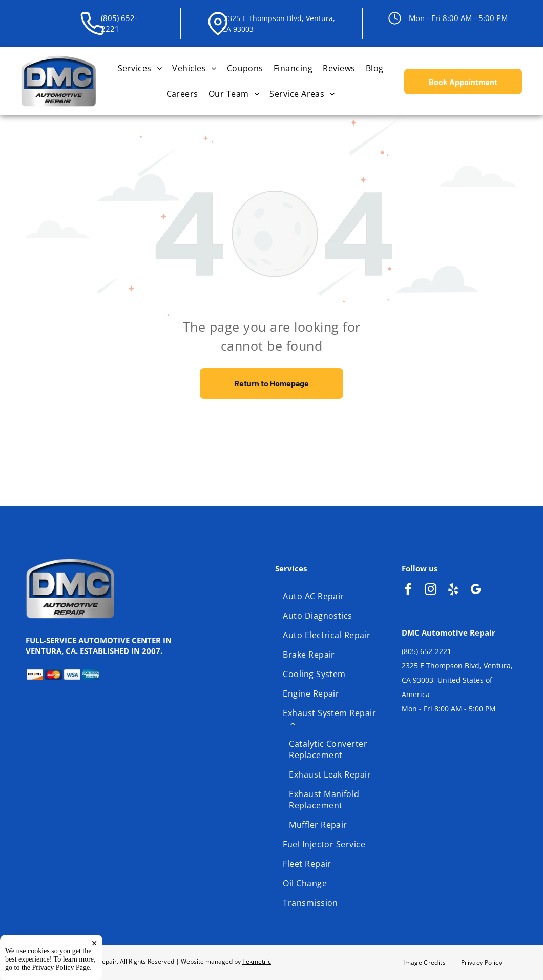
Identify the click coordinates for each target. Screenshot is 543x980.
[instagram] (431, 590)
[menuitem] (140, 68)
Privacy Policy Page (61, 967)
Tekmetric (257, 961)
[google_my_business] (476, 590)
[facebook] (408, 590)
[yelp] (453, 590)
